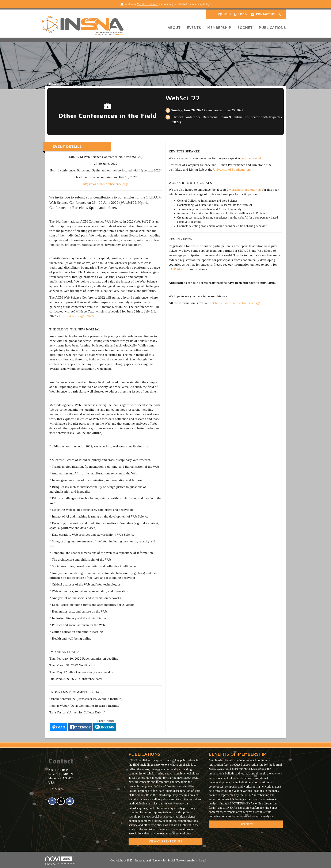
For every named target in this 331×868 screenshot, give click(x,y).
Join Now (246, 824)
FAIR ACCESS (179, 269)
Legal (203, 861)
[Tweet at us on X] (61, 801)
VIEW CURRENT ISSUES (165, 842)
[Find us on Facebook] (52, 801)
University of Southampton (232, 169)
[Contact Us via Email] (70, 801)
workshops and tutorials (245, 189)
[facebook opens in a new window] (80, 727)
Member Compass (148, 4)
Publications (272, 28)
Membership (219, 28)
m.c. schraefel (252, 158)
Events (194, 28)
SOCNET (245, 28)
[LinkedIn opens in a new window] (105, 727)
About (174, 28)
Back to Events (57, 84)
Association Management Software (60, 861)
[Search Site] (280, 14)
